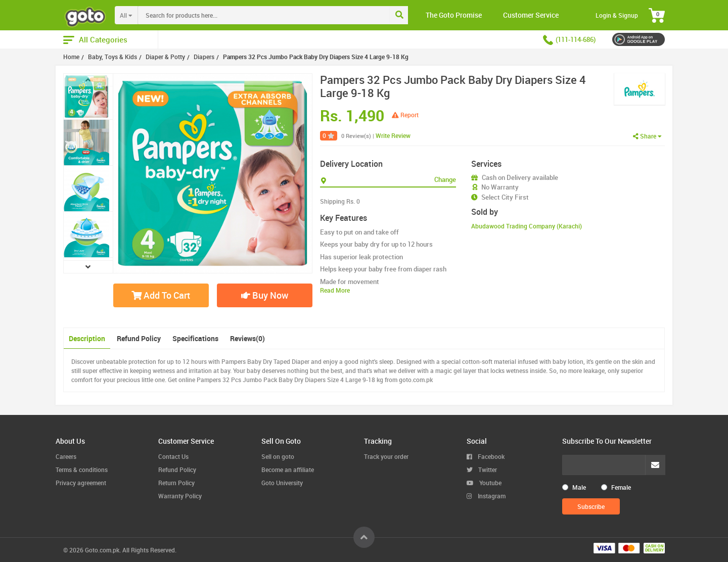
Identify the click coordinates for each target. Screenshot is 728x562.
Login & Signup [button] (617, 15)
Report (405, 115)
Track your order (386, 456)
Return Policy (176, 483)
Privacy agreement (81, 483)
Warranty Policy (180, 496)
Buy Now (265, 295)
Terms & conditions (82, 470)
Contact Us (173, 456)
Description (87, 338)
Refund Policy (139, 338)
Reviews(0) (247, 338)
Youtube (484, 483)
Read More (335, 290)
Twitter (482, 470)
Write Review (393, 135)
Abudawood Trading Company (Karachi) (527, 226)
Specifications (195, 338)
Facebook (486, 456)
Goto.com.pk (102, 550)
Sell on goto (278, 456)
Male (579, 487)
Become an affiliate (288, 470)
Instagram (486, 496)
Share (647, 136)
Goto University (282, 483)
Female (621, 487)
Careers (66, 456)
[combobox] (285, 15)
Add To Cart (161, 295)
